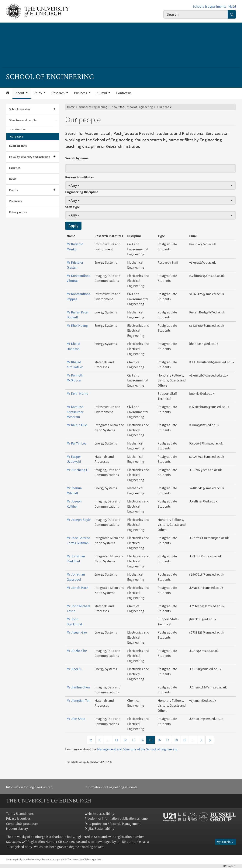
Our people (17, 137)
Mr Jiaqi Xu (74, 669)
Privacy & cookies (18, 819)
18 (176, 740)
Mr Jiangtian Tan (79, 701)
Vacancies (15, 201)
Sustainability (18, 146)
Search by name (77, 158)
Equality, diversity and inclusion (30, 157)
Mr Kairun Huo (77, 425)
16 (159, 740)
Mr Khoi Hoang (77, 326)
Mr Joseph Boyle (79, 520)
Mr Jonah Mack (78, 588)
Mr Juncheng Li (78, 470)
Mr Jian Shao (76, 719)
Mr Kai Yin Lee (77, 443)
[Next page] (201, 740)
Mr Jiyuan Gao (77, 632)
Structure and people (23, 120)
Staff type (73, 207)
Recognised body (20, 847)
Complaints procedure (22, 824)
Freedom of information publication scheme (116, 819)
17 (168, 740)
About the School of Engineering (132, 107)
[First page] (91, 740)
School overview (20, 109)
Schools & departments (209, 6)
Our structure (18, 129)
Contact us (124, 93)
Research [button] (59, 93)
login (229, 866)
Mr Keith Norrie (77, 394)
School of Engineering (93, 107)
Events (14, 190)
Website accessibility (99, 814)
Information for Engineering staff (29, 787)
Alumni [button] (102, 93)
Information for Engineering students (111, 787)
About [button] (20, 93)
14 (142, 740)
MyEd (232, 6)
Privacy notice (18, 212)
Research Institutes (80, 177)
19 (185, 740)
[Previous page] (100, 740)
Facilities (15, 168)
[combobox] (196, 14)
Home (71, 107)
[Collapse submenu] (56, 120)
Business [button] (81, 93)
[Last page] (210, 740)
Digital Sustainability (99, 829)
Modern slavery (17, 829)
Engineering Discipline (82, 192)
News (13, 179)
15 (150, 740)
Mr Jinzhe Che (77, 651)
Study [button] (38, 93)
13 (133, 740)
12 (125, 740)
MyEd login (226, 842)
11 (116, 740)
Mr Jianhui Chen (78, 687)
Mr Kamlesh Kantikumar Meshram (75, 412)
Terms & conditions (20, 814)
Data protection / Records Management (113, 824)
